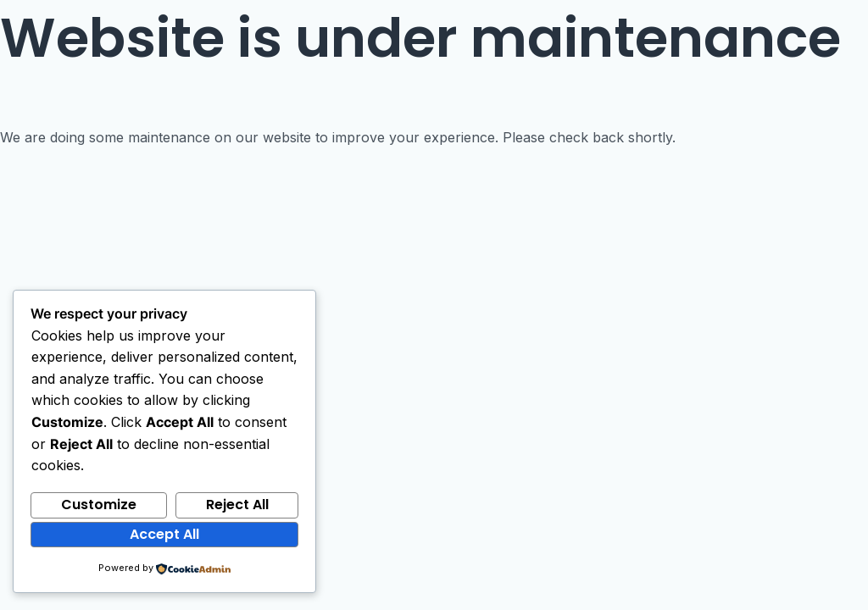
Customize (99, 505)
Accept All (164, 534)
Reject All (237, 505)
